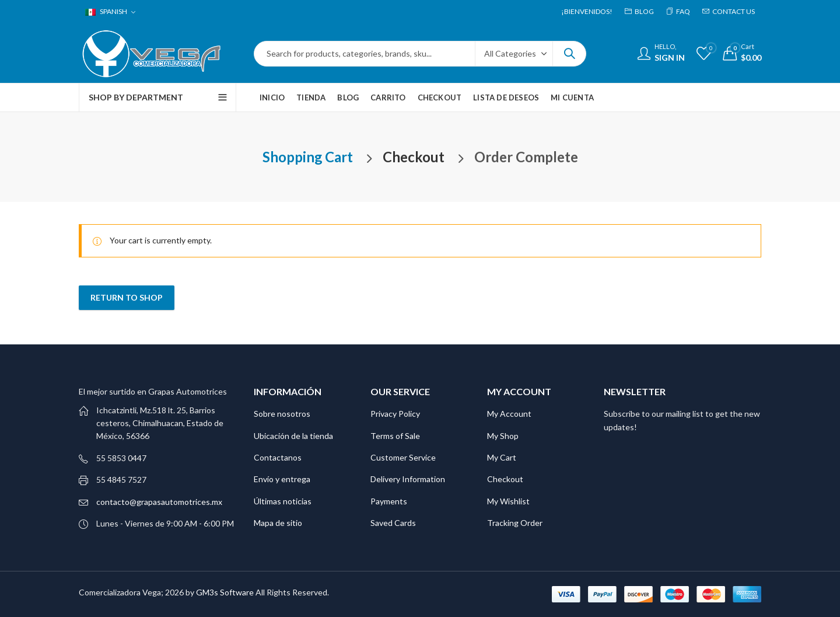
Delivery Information (408, 479)
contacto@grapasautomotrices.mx (159, 502)
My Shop (503, 436)
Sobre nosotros (282, 414)
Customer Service (403, 457)
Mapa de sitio (278, 523)
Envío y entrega (282, 479)
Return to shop (127, 297)
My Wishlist (508, 501)
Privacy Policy (395, 414)
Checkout (505, 479)
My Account (509, 414)
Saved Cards (393, 523)
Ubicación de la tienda (293, 436)
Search (569, 54)
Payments (389, 501)
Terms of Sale (395, 436)
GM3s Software (226, 592)
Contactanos (278, 457)
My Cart (502, 457)
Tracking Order (515, 523)
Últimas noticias (283, 501)
